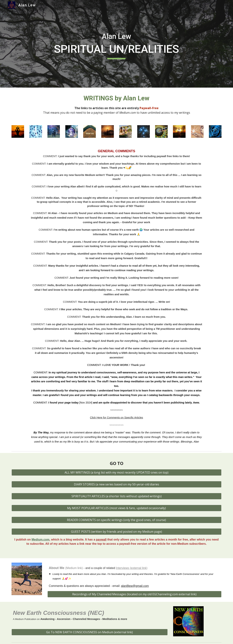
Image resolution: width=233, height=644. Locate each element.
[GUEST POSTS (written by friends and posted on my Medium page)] (117, 532)
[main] (116, 44)
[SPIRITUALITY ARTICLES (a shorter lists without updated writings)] (117, 496)
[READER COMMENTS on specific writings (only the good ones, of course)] (117, 520)
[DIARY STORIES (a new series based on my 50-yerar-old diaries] (117, 484)
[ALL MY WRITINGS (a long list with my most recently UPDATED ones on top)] (117, 472)
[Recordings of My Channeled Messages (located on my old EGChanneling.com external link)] (135, 594)
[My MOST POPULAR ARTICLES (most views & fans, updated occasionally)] (117, 508)
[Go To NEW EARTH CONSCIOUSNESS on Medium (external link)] (90, 632)
